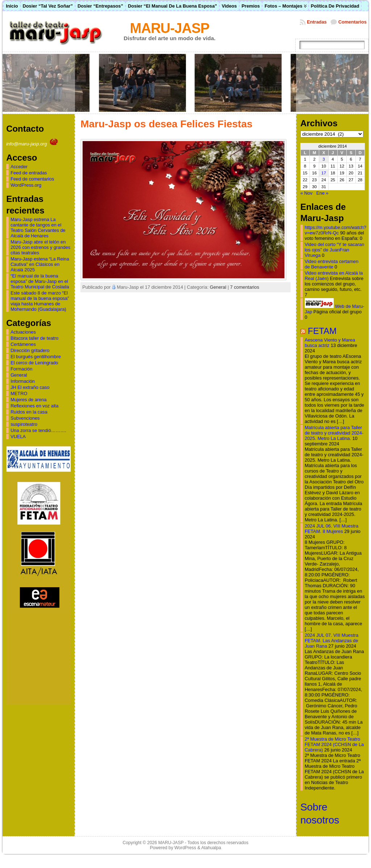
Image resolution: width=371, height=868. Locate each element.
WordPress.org (26, 185)
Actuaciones (23, 332)
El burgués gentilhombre (36, 357)
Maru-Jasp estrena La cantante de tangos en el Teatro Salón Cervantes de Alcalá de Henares (38, 228)
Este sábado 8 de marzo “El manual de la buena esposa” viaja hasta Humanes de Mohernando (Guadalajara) (40, 301)
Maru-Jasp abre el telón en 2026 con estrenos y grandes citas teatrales (40, 247)
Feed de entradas (29, 173)
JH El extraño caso (30, 387)
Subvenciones (25, 418)
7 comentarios (245, 287)
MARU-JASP (169, 28)
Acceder (19, 167)
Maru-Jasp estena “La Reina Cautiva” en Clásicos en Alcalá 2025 (40, 264)
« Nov (306, 193)
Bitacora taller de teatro (34, 338)
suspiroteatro (24, 424)
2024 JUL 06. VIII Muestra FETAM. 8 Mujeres (332, 529)
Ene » (322, 193)
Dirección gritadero (30, 350)
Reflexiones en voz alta (34, 406)
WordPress (185, 848)
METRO (19, 393)
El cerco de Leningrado (34, 363)
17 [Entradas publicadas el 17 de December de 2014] (324, 173)
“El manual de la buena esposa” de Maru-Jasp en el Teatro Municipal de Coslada (40, 281)
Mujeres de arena (29, 400)
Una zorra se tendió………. (38, 430)
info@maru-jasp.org (33, 144)
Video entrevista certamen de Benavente (332, 264)
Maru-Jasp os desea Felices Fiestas (166, 124)
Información (23, 381)
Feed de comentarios (32, 179)
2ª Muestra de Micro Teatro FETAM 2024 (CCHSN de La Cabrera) (334, 744)
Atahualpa (211, 848)
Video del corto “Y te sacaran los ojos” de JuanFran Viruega (335, 250)
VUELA (18, 437)
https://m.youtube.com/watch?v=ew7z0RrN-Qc (335, 230)
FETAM (322, 331)
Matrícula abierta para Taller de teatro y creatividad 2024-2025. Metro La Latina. (334, 433)
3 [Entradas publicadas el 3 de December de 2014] (324, 159)
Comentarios (353, 22)
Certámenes (23, 344)
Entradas (317, 22)
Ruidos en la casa (29, 412)
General (19, 375)
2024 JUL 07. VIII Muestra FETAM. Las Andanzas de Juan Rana (332, 641)
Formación (21, 369)
